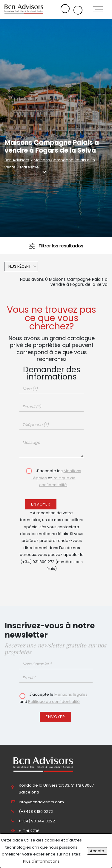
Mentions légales (71, 694)
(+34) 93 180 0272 (36, 812)
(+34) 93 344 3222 (37, 821)
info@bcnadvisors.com (41, 802)
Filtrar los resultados (56, 246)
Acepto (97, 851)
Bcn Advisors (17, 160)
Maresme (29, 167)
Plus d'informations (41, 861)
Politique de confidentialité (54, 702)
